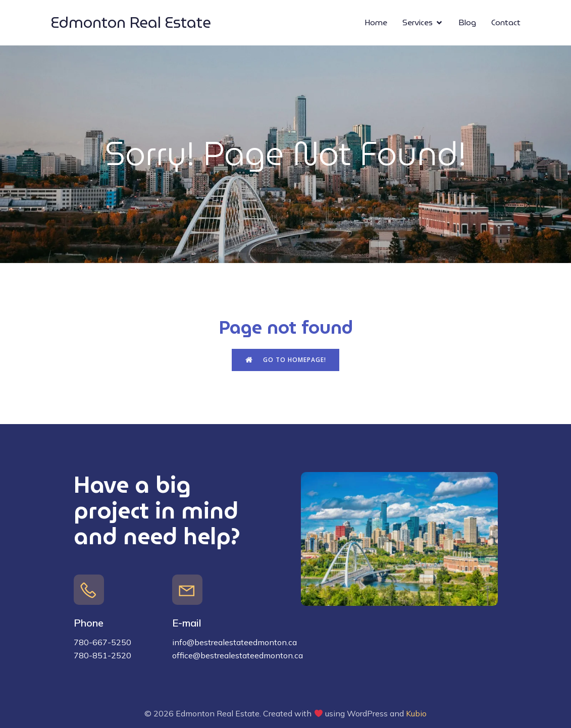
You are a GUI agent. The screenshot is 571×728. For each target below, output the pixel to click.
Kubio (416, 713)
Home (376, 22)
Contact (506, 22)
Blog (467, 22)
